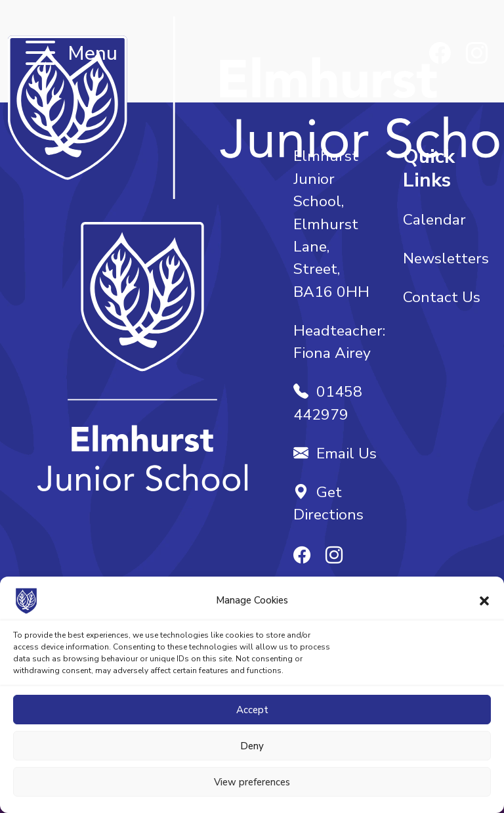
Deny (252, 746)
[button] (484, 600)
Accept (252, 710)
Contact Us (442, 297)
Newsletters (446, 258)
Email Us (335, 453)
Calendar (434, 220)
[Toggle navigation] (40, 54)
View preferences (252, 782)
